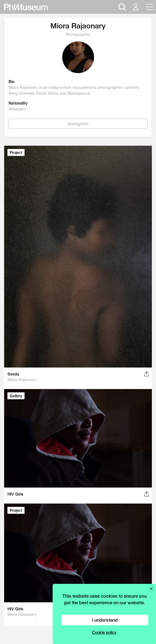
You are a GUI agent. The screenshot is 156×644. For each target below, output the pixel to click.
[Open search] (122, 7)
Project (16, 152)
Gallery (16, 396)
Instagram (78, 123)
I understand (105, 620)
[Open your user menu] (135, 7)
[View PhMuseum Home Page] (26, 7)
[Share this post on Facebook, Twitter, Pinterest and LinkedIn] (146, 374)
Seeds (13, 374)
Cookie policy (104, 632)
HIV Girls (15, 494)
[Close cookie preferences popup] (151, 589)
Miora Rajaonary (22, 380)
